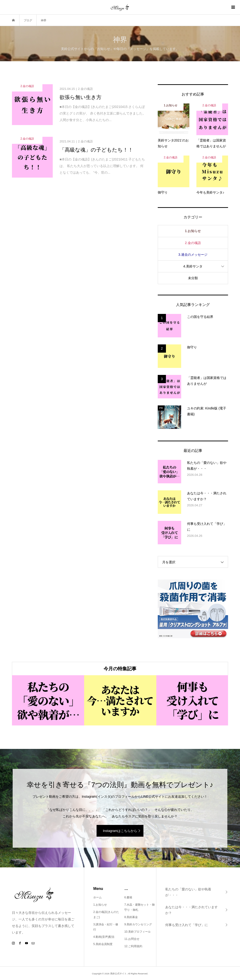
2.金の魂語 (193, 243)
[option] (48, 700)
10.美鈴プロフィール (137, 932)
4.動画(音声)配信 (104, 937)
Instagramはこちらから (120, 831)
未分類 (193, 278)
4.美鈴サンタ (193, 266)
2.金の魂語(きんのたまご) (106, 915)
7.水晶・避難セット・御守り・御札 (139, 907)
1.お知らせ (193, 231)
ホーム (97, 897)
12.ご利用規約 (133, 946)
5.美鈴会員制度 (103, 944)
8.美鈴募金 (131, 917)
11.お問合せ (132, 939)
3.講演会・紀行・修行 (106, 927)
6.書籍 (128, 897)
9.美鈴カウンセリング (138, 924)
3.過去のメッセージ (193, 255)
